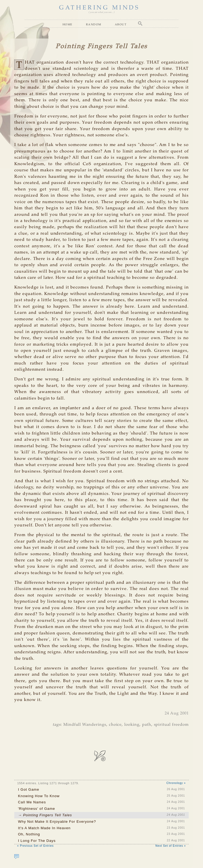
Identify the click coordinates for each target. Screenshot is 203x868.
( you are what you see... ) (101, 12)
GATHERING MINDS (99, 8)
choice (115, 725)
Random (94, 24)
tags (57, 725)
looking (132, 725)
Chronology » (176, 783)
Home (68, 24)
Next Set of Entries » (171, 846)
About (121, 24)
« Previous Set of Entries (35, 846)
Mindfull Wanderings (85, 725)
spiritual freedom (171, 725)
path (147, 725)
